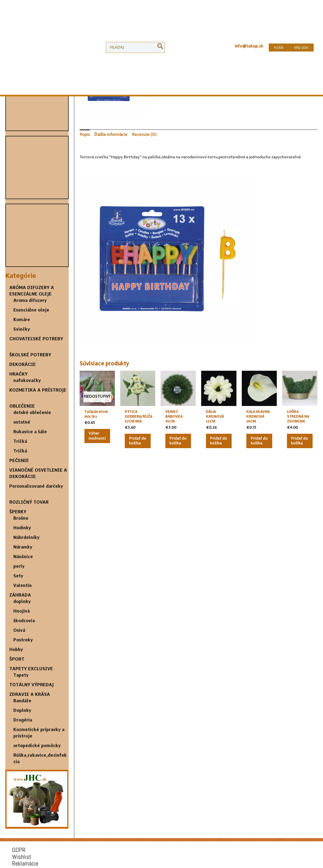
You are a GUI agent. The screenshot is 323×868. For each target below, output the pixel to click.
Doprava (19, 815)
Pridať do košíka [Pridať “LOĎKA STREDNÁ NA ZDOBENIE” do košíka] (298, 441)
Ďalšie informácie (110, 134)
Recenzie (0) (142, 134)
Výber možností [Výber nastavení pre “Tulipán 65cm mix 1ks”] (98, 434)
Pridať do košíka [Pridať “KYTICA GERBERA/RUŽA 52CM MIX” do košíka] (136, 441)
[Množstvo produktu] (173, 88)
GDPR (16, 796)
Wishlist (19, 803)
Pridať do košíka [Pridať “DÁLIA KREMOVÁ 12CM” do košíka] (217, 441)
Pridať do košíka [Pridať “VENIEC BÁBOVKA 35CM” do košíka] (176, 441)
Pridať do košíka (214, 88)
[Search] (160, 19)
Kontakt (18, 821)
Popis (85, 134)
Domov (164, 48)
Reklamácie (22, 809)
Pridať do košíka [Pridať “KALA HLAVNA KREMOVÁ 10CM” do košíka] (257, 441)
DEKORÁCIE (184, 48)
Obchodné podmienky (33, 827)
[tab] (85, 134)
